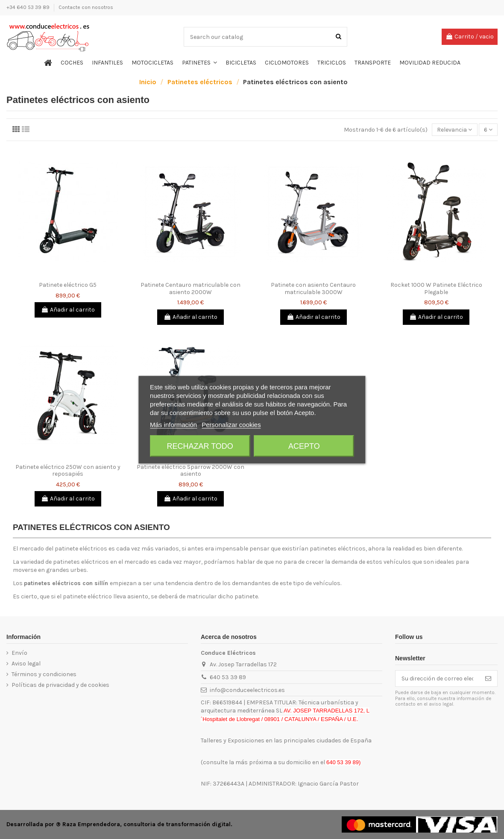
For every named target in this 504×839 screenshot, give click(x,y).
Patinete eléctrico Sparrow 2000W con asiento (190, 471)
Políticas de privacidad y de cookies (60, 685)
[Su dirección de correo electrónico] (437, 679)
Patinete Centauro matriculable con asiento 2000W (190, 288)
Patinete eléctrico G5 (68, 285)
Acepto (304, 446)
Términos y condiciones (44, 674)
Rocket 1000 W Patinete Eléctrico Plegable (436, 288)
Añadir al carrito (68, 310)
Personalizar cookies (231, 424)
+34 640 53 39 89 (29, 7)
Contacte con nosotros (86, 7)
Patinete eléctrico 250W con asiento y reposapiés (68, 471)
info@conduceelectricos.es (247, 690)
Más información (173, 424)
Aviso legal (26, 664)
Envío (19, 653)
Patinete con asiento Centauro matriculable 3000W (313, 288)
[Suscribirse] (488, 679)
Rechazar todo (200, 446)
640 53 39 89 (228, 677)
